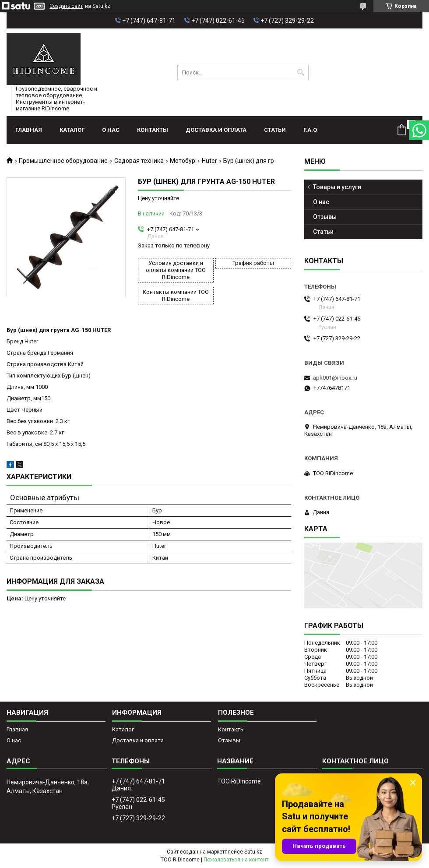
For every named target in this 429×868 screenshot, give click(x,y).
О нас (111, 130)
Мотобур (183, 161)
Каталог (72, 130)
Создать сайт (66, 6)
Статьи (275, 130)
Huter (209, 161)
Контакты (153, 130)
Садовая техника (139, 161)
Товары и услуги (337, 187)
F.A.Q (310, 130)
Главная (29, 130)
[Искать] (301, 72)
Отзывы (325, 217)
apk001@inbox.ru (335, 378)
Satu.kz (253, 852)
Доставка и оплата (216, 130)
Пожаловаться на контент (236, 860)
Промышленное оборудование (63, 161)
